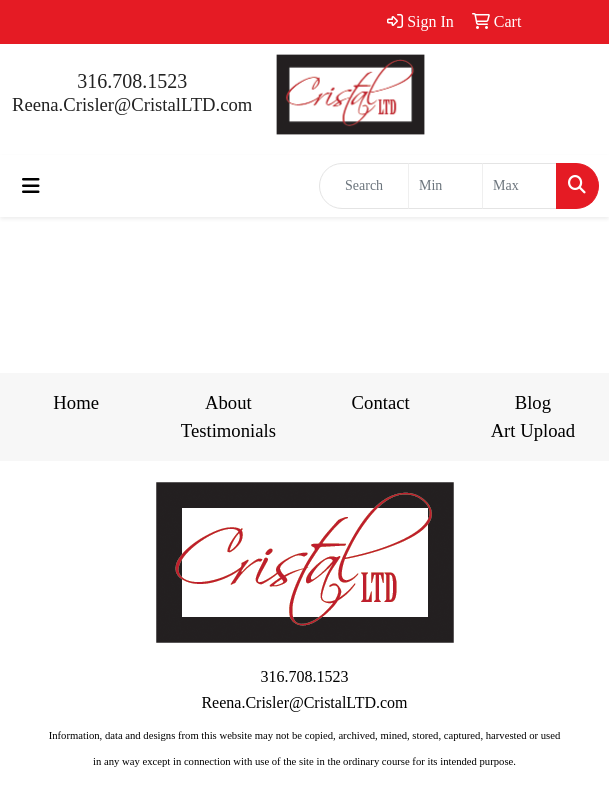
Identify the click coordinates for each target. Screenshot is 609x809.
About (228, 402)
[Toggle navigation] (31, 186)
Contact (381, 402)
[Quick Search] (364, 186)
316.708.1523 (132, 81)
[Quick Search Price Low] (445, 186)
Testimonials (228, 430)
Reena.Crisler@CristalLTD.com (132, 104)
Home (76, 402)
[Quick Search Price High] (519, 186)
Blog (533, 402)
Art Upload (533, 430)
